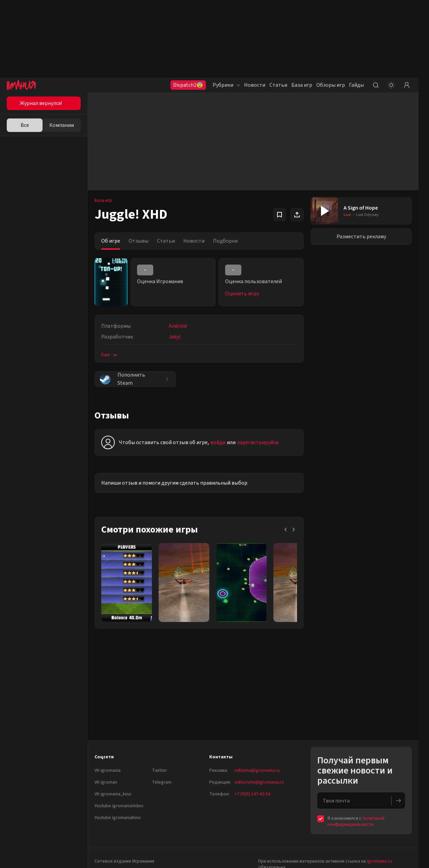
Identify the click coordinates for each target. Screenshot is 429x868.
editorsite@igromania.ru (259, 782)
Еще (110, 355)
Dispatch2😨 (188, 85)
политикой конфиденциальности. (356, 821)
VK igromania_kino (113, 794)
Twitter (159, 770)
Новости (255, 85)
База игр (302, 85)
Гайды (356, 85)
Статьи (278, 85)
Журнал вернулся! (41, 103)
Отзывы (139, 241)
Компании (62, 125)
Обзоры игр (331, 85)
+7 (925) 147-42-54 (252, 794)
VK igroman (106, 782)
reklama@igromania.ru (257, 770)
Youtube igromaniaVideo (119, 806)
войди (218, 442)
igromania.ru (379, 861)
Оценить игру (242, 294)
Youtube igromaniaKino (118, 818)
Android (178, 326)
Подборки (225, 241)
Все (25, 125)
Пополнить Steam (123, 379)
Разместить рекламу (361, 237)
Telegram (162, 782)
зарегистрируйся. (258, 442)
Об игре (111, 241)
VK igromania (108, 770)
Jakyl (175, 337)
